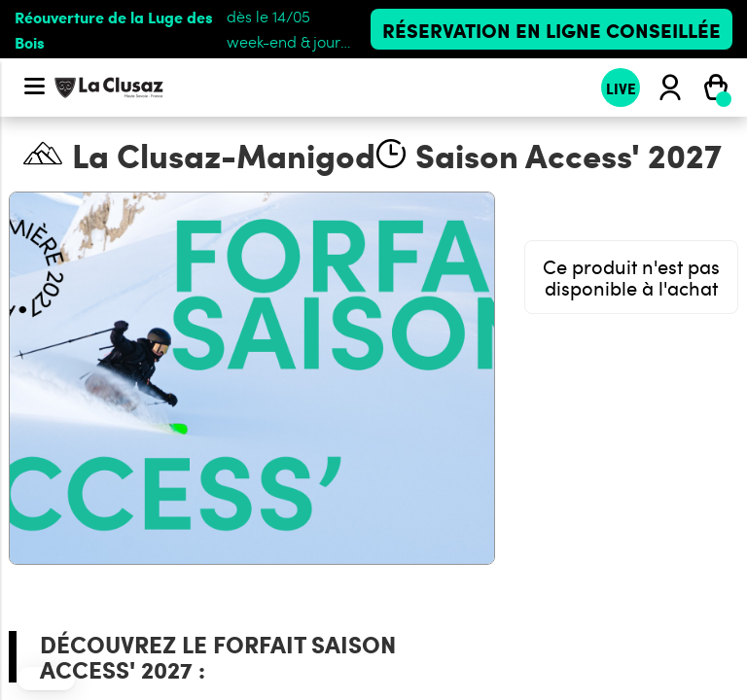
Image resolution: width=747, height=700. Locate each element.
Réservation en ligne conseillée (551, 29)
